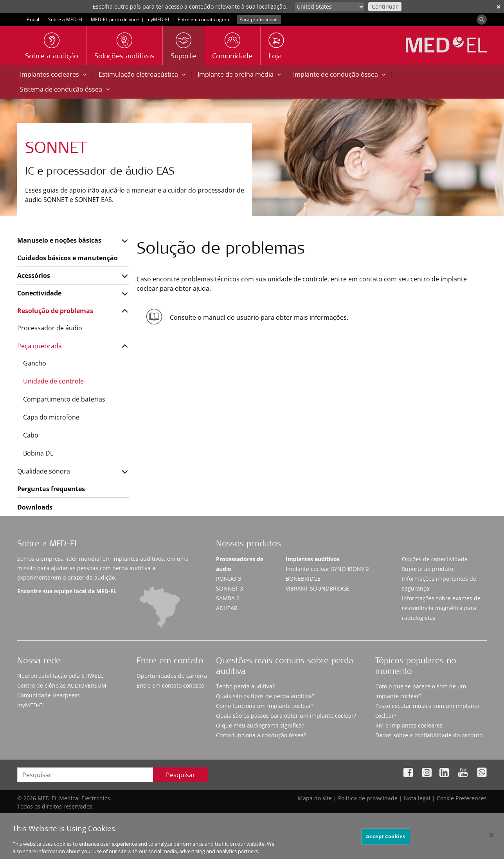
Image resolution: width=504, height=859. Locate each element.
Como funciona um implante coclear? (265, 706)
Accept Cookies (385, 840)
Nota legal (417, 798)
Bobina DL (38, 453)
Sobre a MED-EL (66, 19)
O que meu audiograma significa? (260, 725)
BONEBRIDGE (303, 579)
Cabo (31, 435)
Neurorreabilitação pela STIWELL (60, 676)
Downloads (35, 507)
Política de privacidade (368, 798)
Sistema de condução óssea (65, 89)
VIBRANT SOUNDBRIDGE (317, 588)
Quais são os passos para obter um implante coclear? (286, 716)
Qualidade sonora (44, 471)
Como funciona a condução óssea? (261, 735)
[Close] (491, 839)
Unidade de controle (53, 381)
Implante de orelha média (239, 74)
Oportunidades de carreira (172, 676)
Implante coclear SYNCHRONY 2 (327, 569)
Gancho (35, 363)
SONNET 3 (229, 588)
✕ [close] (499, 7)
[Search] (482, 20)
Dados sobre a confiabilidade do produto (429, 735)
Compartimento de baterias (64, 399)
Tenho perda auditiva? (245, 686)
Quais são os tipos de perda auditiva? (265, 696)
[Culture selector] (330, 7)
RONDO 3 (229, 579)
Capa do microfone (51, 417)
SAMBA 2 (228, 598)
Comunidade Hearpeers (49, 695)
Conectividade (39, 293)
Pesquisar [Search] (181, 775)
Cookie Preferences (462, 798)
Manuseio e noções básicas (59, 240)
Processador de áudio (50, 328)
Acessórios (34, 276)
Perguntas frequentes (51, 489)
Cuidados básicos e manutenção (67, 258)
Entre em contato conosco (170, 685)
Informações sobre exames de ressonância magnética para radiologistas (441, 608)
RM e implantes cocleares (409, 725)
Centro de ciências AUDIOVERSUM (62, 685)
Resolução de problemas (55, 311)
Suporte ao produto (427, 569)
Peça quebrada (40, 346)
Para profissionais (259, 19)
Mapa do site (315, 798)
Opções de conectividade (435, 559)
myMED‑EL (158, 19)
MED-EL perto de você (115, 19)
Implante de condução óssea (339, 74)
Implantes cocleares (53, 74)
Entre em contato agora (203, 19)
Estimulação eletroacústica (142, 74)
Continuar (385, 6)
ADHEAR (227, 608)
